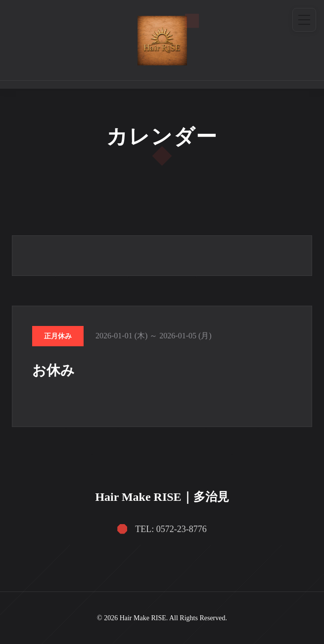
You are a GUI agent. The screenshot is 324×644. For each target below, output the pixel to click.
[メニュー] (304, 20)
